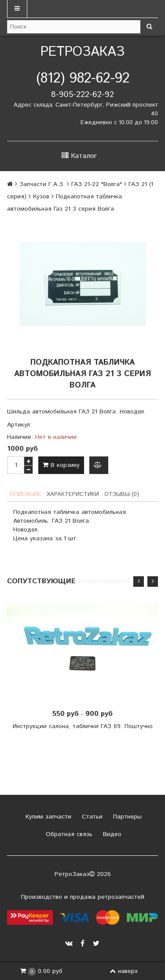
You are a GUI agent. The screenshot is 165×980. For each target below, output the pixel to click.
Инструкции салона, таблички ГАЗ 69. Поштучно (83, 726)
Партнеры (126, 817)
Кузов (41, 197)
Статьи (91, 817)
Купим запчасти (47, 817)
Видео (111, 834)
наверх (124, 971)
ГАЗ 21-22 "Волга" (97, 184)
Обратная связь (68, 834)
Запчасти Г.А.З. (42, 184)
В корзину (61, 465)
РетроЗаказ (82, 52)
